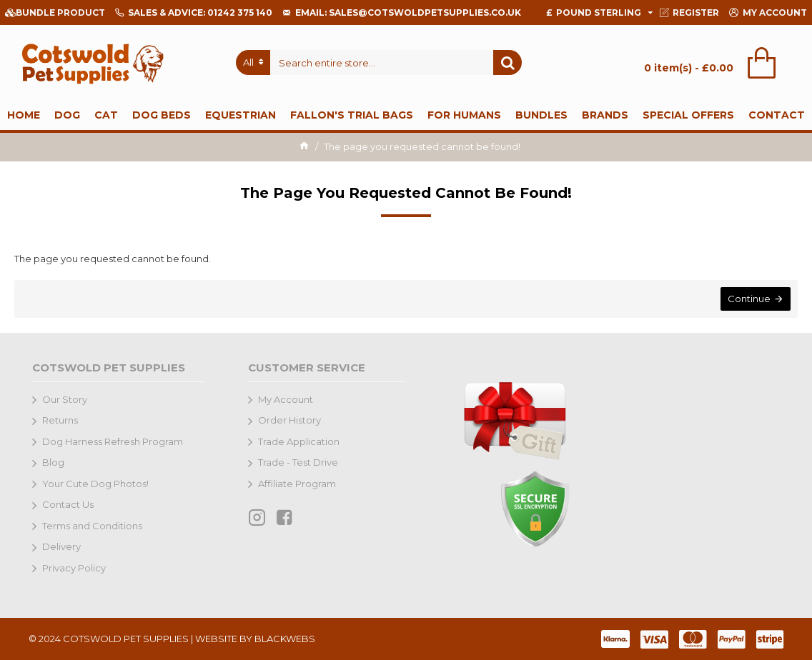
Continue (749, 299)
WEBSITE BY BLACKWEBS (255, 639)
